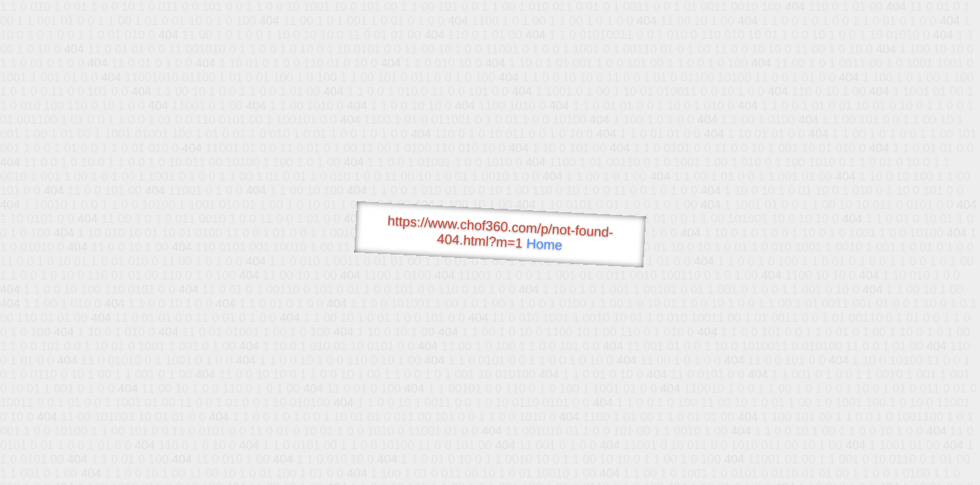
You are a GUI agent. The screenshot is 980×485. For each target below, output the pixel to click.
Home (545, 244)
